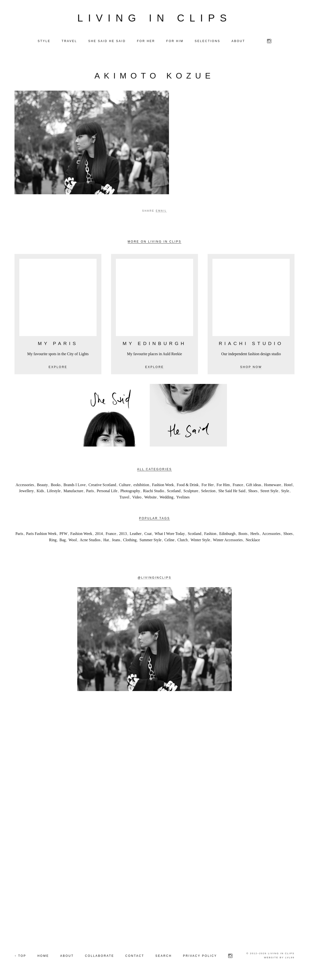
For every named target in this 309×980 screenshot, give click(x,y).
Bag (63, 541)
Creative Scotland (102, 486)
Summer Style (151, 541)
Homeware (273, 486)
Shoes (253, 492)
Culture (125, 486)
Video (137, 498)
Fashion (210, 535)
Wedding (166, 498)
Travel (124, 498)
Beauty (42, 486)
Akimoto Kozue (154, 77)
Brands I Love (75, 486)
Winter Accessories (228, 541)
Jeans (116, 541)
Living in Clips (154, 19)
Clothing (130, 541)
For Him (223, 486)
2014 (99, 535)
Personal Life (107, 492)
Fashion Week (163, 486)
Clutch (183, 541)
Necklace (253, 541)
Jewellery (26, 492)
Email (161, 212)
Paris (90, 492)
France (238, 486)
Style (285, 492)
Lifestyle (54, 492)
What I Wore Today (170, 535)
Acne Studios (90, 541)
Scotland (174, 492)
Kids (40, 492)
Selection (208, 492)
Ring (53, 541)
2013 (123, 535)
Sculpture (191, 492)
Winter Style (200, 541)
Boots (243, 535)
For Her (208, 486)
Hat (106, 541)
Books (56, 486)
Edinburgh (227, 535)
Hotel (288, 486)
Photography (130, 492)
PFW (63, 535)
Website (151, 498)
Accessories (25, 486)
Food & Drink (188, 486)
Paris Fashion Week (41, 535)
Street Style (269, 492)
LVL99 (290, 958)
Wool (73, 541)
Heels (255, 535)
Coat (148, 535)
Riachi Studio (154, 492)
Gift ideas (254, 486)
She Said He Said (232, 492)
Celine (169, 541)
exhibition (141, 486)
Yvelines (183, 498)
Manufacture (73, 492)
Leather (136, 535)
